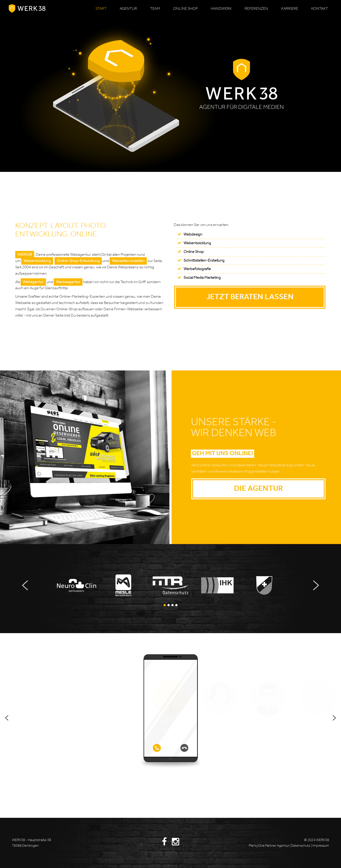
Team (155, 9)
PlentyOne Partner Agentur (269, 846)
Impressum (321, 846)
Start (101, 9)
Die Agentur (273, 489)
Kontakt (320, 9)
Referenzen (256, 9)
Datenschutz (301, 846)
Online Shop (194, 252)
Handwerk (221, 9)
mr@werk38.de (171, 739)
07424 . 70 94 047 (171, 735)
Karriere (290, 9)
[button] (77, 585)
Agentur (128, 9)
